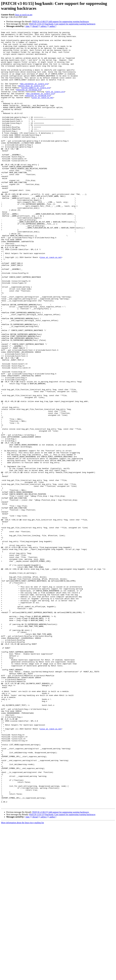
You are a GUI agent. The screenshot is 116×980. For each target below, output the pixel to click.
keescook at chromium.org (29, 101)
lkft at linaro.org (55, 104)
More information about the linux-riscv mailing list (22, 978)
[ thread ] (35, 26)
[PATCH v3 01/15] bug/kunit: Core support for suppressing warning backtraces (62, 24)
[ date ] (28, 26)
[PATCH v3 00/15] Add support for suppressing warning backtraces (60, 22)
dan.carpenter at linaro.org (34, 94)
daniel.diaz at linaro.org (31, 97)
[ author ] (52, 26)
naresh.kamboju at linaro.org (36, 99)
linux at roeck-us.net (24, 15)
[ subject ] (44, 26)
